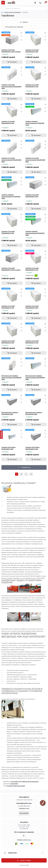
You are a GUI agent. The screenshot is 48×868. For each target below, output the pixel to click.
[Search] (3, 8)
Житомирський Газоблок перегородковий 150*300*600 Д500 (35, 378)
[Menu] (3, 3)
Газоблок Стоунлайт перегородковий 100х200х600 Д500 (11, 87)
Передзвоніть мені (24, 808)
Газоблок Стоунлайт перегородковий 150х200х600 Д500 (11, 160)
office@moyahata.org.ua (24, 840)
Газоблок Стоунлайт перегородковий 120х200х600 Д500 (35, 160)
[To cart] (12, 62)
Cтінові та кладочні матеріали (12, 12)
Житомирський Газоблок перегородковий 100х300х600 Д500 (11, 378)
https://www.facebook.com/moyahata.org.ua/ (24, 836)
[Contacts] (40, 3)
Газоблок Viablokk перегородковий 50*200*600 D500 (35, 233)
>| (31, 474)
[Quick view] (21, 33)
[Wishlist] (21, 36)
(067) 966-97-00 (25, 806)
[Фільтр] (1, 435)
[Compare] (21, 40)
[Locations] (35, 3)
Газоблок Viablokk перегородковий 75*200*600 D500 (11, 197)
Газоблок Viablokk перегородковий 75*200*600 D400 (35, 123)
